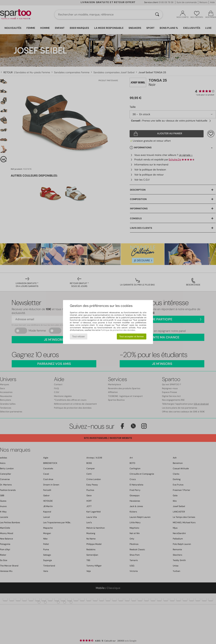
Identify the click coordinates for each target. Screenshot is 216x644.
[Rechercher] (157, 15)
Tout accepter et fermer (131, 336)
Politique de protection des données (118, 330)
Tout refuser (78, 336)
